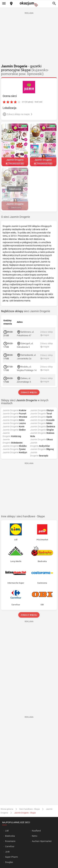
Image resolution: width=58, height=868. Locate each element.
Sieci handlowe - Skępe (30, 809)
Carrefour (10, 846)
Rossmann (10, 841)
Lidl (7, 831)
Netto (35, 836)
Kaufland (36, 831)
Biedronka (10, 836)
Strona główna (7, 809)
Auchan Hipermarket (42, 841)
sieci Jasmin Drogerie (26, 311)
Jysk (7, 852)
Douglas (9, 862)
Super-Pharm (11, 857)
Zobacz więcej (29, 392)
